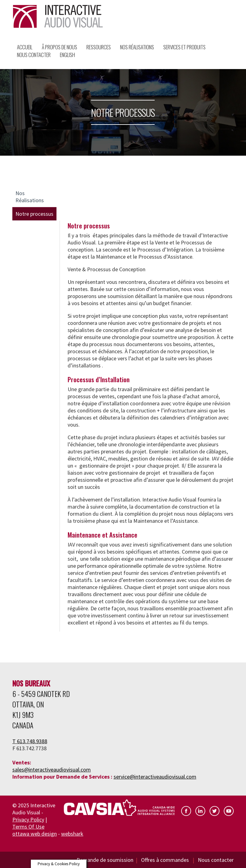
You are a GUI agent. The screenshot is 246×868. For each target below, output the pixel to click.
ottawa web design (35, 834)
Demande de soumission (105, 860)
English (67, 55)
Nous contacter (216, 860)
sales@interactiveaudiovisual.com (52, 770)
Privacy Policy (28, 819)
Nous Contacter (34, 55)
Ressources (99, 47)
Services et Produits (184, 47)
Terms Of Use (28, 827)
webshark (72, 834)
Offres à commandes (166, 860)
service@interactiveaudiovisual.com (155, 777)
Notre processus (34, 214)
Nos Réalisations (137, 47)
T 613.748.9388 (30, 741)
